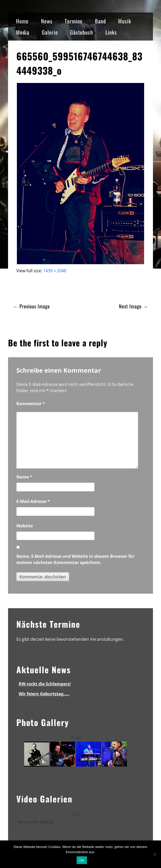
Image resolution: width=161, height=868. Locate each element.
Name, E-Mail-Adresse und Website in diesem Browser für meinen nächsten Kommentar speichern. (75, 559)
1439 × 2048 (55, 271)
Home (22, 21)
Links (111, 32)
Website (25, 526)
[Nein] (155, 854)
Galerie (50, 32)
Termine (74, 21)
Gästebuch (82, 32)
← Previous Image (31, 306)
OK (82, 860)
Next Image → (133, 306)
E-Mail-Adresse (33, 501)
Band (100, 21)
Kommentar (31, 404)
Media (23, 32)
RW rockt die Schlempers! (45, 684)
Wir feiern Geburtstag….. (44, 694)
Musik (125, 21)
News (47, 21)
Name (24, 477)
